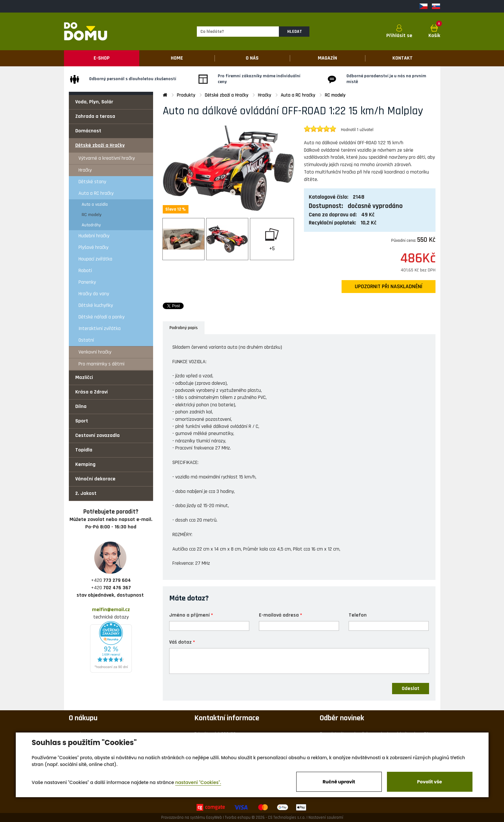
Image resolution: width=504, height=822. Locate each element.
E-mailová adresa (279, 615)
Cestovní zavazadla (97, 435)
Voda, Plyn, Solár (94, 102)
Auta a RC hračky (96, 193)
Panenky (87, 282)
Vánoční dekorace (95, 479)
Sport (82, 421)
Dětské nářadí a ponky (101, 317)
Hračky (85, 170)
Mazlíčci (84, 378)
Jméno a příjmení (189, 615)
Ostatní (86, 340)
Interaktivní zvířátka (100, 329)
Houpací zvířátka (95, 259)
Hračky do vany (94, 294)
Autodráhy (91, 225)
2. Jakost (86, 493)
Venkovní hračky (95, 352)
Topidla (84, 450)
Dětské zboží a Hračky (100, 145)
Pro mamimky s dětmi (101, 364)
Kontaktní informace (227, 718)
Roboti (85, 271)
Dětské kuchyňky (96, 305)
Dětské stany (92, 182)
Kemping (85, 464)
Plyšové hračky (93, 247)
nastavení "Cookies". (198, 782)
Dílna (81, 406)
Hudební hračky (94, 236)
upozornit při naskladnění (389, 287)
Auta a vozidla (95, 204)
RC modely (92, 215)
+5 (272, 248)
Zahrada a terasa (95, 116)
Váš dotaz (180, 642)
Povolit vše (430, 782)
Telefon (358, 615)
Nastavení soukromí (326, 817)
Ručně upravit (339, 782)
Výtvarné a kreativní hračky (107, 158)
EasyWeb (214, 817)
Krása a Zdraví (92, 392)
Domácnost (88, 131)
